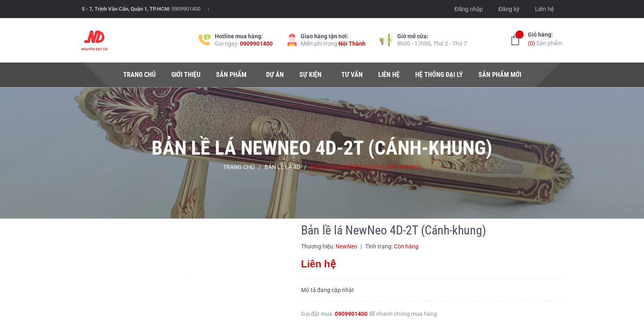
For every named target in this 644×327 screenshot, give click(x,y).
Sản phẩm (545, 38)
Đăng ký (509, 9)
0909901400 (186, 9)
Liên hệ (545, 9)
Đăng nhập (469, 9)
